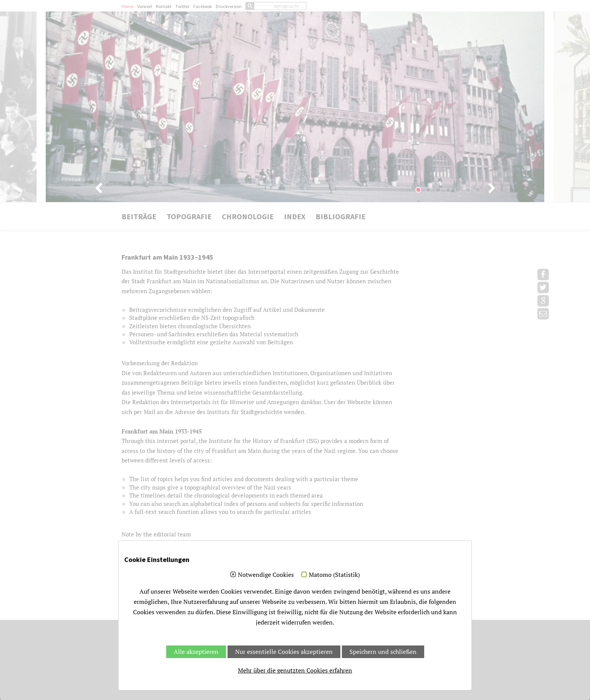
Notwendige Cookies (266, 575)
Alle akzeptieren (196, 652)
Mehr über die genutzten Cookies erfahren (295, 670)
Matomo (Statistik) (334, 575)
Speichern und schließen (383, 652)
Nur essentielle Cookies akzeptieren (284, 652)
